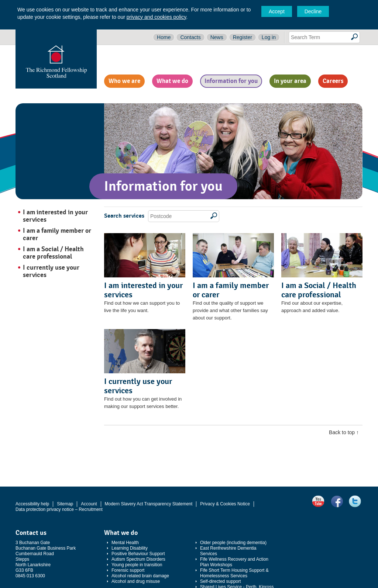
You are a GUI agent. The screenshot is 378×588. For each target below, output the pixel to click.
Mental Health (125, 543)
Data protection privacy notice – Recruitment (59, 509)
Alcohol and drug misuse (136, 581)
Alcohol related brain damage (140, 576)
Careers (333, 81)
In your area (290, 81)
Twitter (355, 501)
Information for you (231, 81)
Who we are (124, 81)
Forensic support (128, 570)
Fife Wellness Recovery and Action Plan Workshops (234, 562)
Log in (269, 37)
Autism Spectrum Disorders (138, 559)
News (217, 37)
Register (243, 37)
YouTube (318, 501)
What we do (172, 81)
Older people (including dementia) (233, 543)
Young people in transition (137, 565)
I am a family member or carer (57, 234)
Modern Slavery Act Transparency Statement (149, 504)
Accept (277, 11)
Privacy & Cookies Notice (225, 504)
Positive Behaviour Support (138, 554)
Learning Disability (130, 548)
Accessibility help (32, 504)
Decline (313, 11)
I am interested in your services (55, 216)
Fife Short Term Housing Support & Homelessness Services (234, 573)
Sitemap (65, 504)
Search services (124, 216)
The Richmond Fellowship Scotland (56, 59)
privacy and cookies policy (157, 17)
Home (164, 37)
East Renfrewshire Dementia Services (228, 551)
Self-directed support (221, 581)
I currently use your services (51, 271)
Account (89, 504)
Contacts (190, 37)
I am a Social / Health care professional (53, 253)
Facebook (337, 501)
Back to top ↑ (344, 432)
